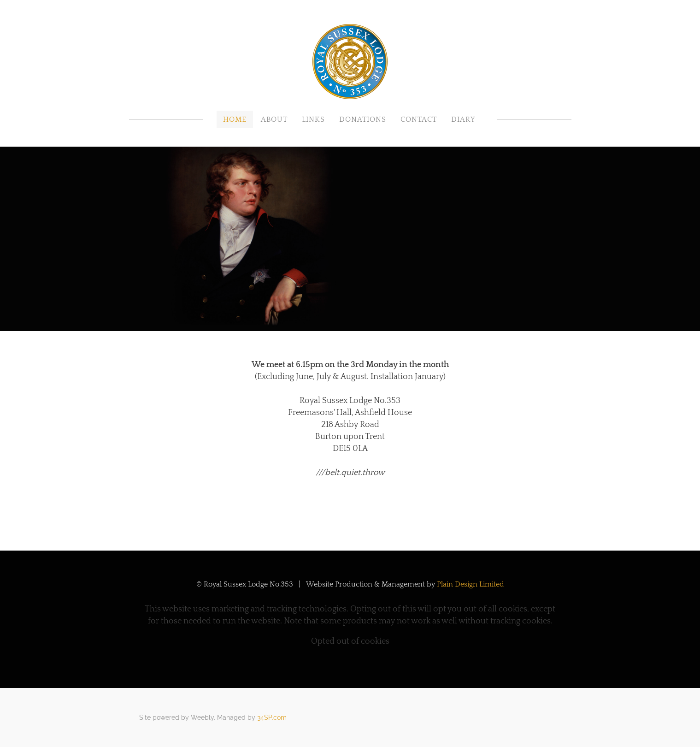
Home (235, 119)
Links (313, 119)
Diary (463, 119)
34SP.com (272, 717)
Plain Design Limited (471, 584)
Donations (363, 119)
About (274, 119)
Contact (419, 119)
